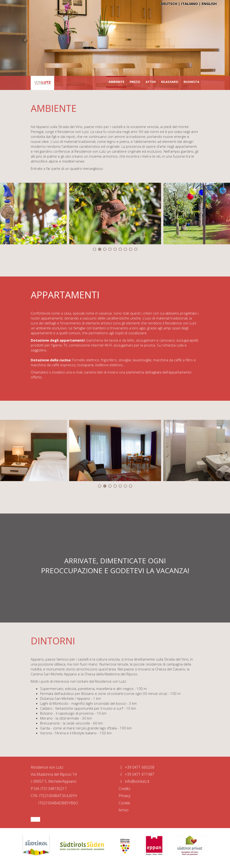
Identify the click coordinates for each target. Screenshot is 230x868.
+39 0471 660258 (136, 767)
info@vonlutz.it (134, 781)
